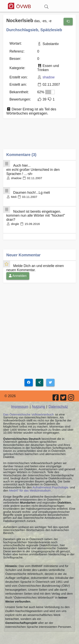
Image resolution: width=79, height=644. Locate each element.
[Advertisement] (39, 137)
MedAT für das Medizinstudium (30, 490)
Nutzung (39, 407)
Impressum (20, 407)
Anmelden (18, 276)
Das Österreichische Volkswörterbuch (28, 414)
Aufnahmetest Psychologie (50, 487)
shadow (48, 77)
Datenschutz (58, 407)
